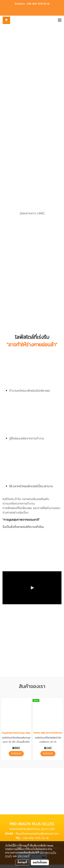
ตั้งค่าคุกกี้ (22, 862)
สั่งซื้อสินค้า (16, 754)
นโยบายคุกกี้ (24, 856)
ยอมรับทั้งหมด (40, 862)
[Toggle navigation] (60, 20)
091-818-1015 (32, 838)
